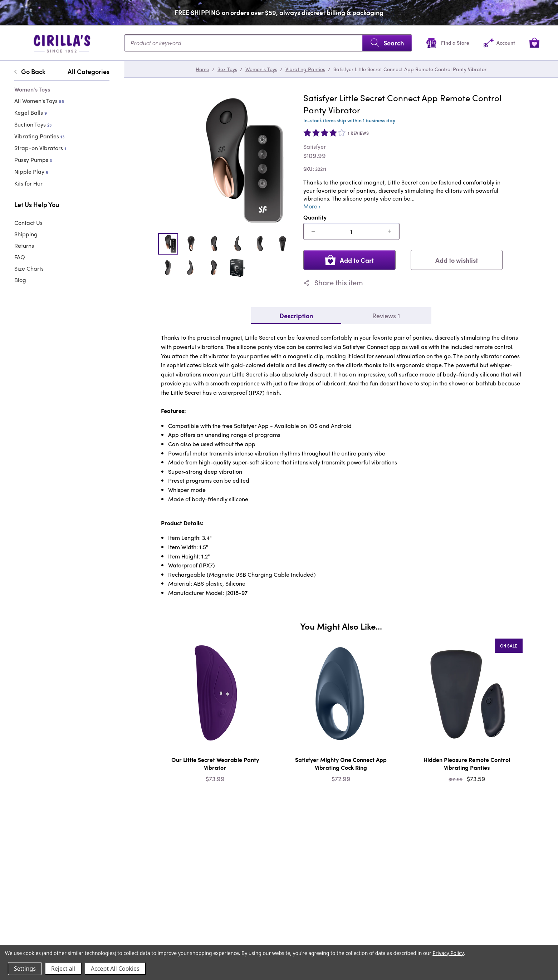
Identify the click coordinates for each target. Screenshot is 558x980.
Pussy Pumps (33, 160)
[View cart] (534, 43)
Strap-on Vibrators (40, 148)
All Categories (89, 72)
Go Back (30, 72)
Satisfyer (315, 147)
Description (296, 316)
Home (202, 69)
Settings (25, 969)
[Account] (499, 43)
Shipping (26, 234)
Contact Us (28, 223)
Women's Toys (261, 69)
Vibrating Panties (39, 136)
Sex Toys (227, 69)
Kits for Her (28, 183)
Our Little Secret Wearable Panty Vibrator (215, 764)
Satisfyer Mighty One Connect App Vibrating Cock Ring (341, 764)
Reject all (63, 969)
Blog (20, 280)
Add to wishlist (457, 260)
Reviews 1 (386, 316)
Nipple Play (31, 171)
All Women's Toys (39, 101)
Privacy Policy (448, 953)
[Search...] (268, 43)
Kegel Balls (31, 112)
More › (312, 206)
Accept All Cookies (115, 969)
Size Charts (29, 268)
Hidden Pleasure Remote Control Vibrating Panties (467, 764)
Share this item (333, 282)
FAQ (20, 257)
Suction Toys (33, 124)
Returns (24, 245)
